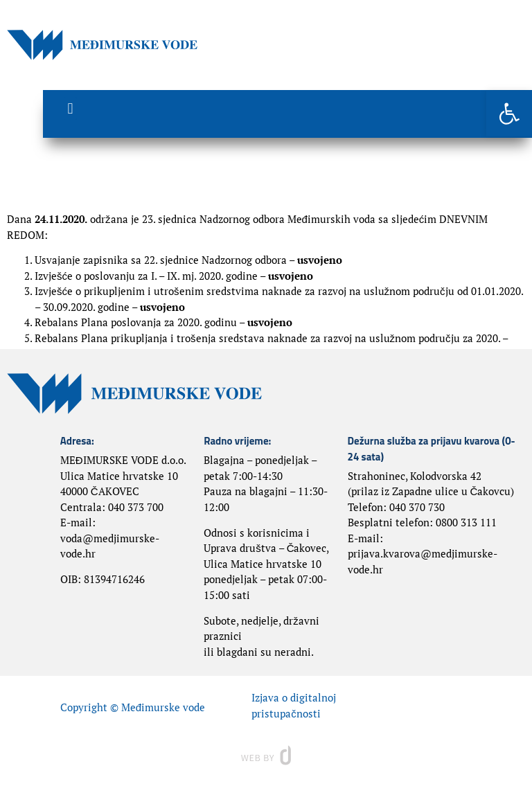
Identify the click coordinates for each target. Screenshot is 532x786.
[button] (509, 114)
